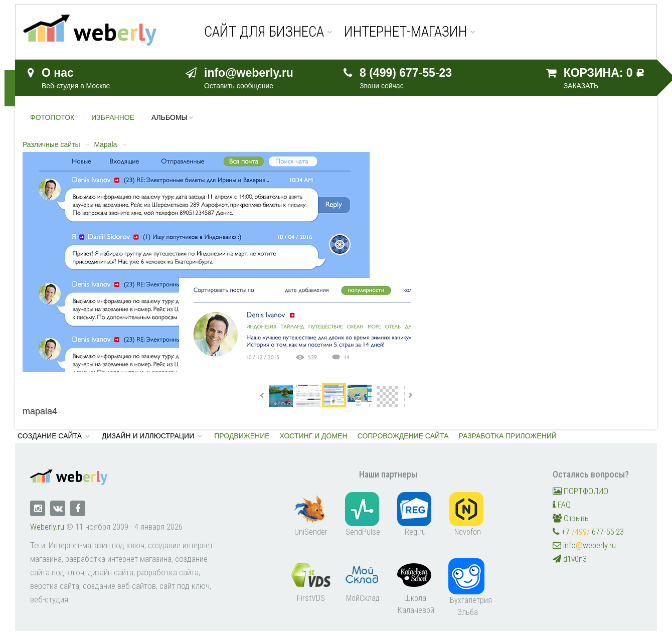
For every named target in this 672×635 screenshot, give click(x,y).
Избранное (113, 117)
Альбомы (170, 117)
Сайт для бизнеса (264, 32)
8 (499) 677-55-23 (406, 73)
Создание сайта (50, 436)
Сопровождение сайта (403, 436)
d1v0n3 (570, 559)
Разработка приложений (508, 436)
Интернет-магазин (405, 32)
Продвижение (242, 436)
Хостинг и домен (314, 436)
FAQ (562, 505)
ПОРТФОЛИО (580, 491)
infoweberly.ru (584, 545)
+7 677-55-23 (588, 532)
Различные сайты (51, 144)
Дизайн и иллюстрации (148, 436)
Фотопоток (52, 117)
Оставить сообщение (239, 86)
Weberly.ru (47, 527)
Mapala (105, 144)
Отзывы (571, 518)
